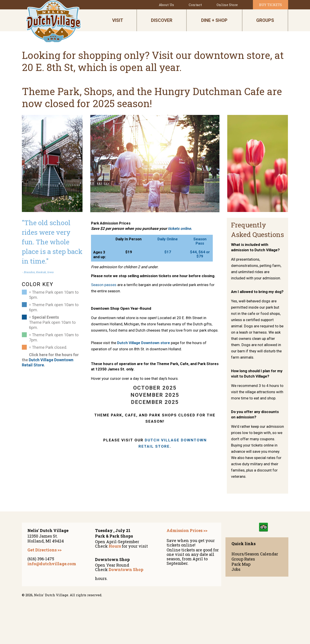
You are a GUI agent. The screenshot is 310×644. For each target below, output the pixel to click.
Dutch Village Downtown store (144, 343)
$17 (168, 252)
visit (118, 20)
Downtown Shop (126, 569)
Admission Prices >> (187, 530)
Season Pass (200, 241)
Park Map (241, 564)
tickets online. (180, 229)
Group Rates (243, 559)
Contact (195, 5)
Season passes (104, 285)
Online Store (227, 5)
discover (162, 20)
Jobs (236, 569)
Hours (115, 546)
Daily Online (168, 239)
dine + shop (214, 20)
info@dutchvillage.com (52, 564)
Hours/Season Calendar (255, 554)
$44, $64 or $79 (200, 254)
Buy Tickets (271, 5)
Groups (265, 20)
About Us (166, 5)
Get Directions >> (44, 550)
